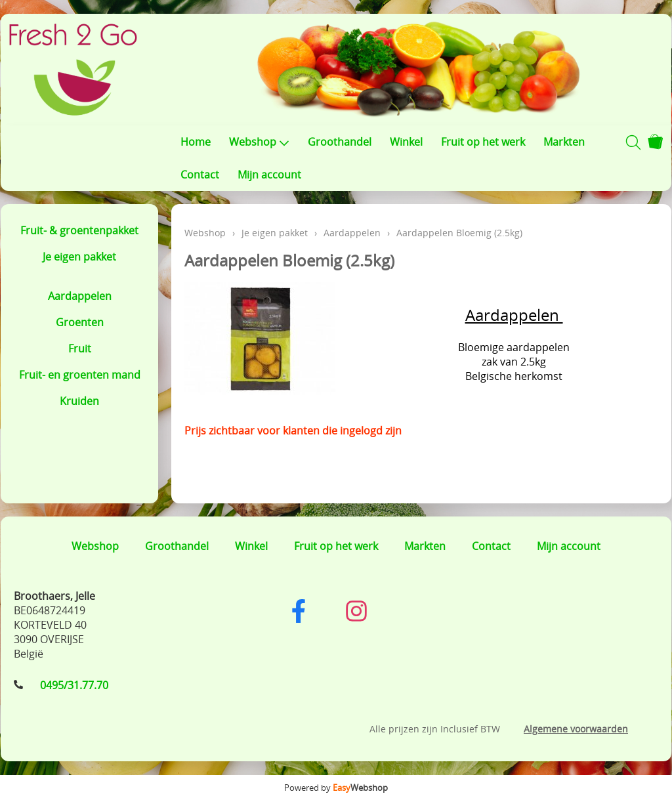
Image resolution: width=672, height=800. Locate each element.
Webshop (259, 142)
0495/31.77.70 (74, 685)
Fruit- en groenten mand (80, 375)
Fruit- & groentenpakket (79, 230)
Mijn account (269, 175)
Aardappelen (80, 296)
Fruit (80, 348)
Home (196, 142)
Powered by (336, 788)
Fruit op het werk (483, 142)
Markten (564, 142)
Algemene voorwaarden (576, 729)
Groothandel (340, 142)
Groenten (80, 322)
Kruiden (79, 401)
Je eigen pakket (79, 257)
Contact (200, 175)
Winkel (406, 142)
